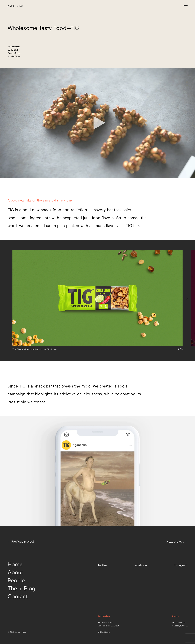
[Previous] (6, 298)
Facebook (140, 565)
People (16, 580)
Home (15, 564)
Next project (177, 541)
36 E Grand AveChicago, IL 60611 (180, 624)
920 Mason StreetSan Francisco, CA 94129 (109, 624)
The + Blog (22, 588)
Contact (18, 596)
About (15, 572)
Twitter (102, 565)
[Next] (189, 298)
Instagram (181, 565)
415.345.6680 (104, 632)
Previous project (21, 541)
